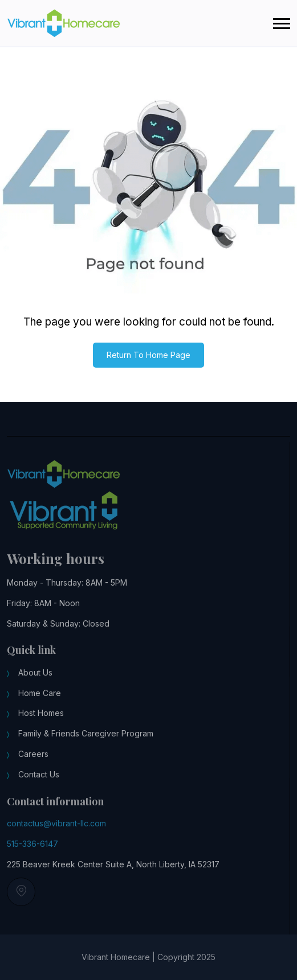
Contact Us (39, 779)
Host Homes (41, 718)
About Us (35, 678)
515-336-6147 (32, 849)
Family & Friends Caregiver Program (86, 739)
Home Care (40, 698)
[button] (282, 24)
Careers (33, 759)
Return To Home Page (148, 355)
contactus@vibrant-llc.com (56, 829)
